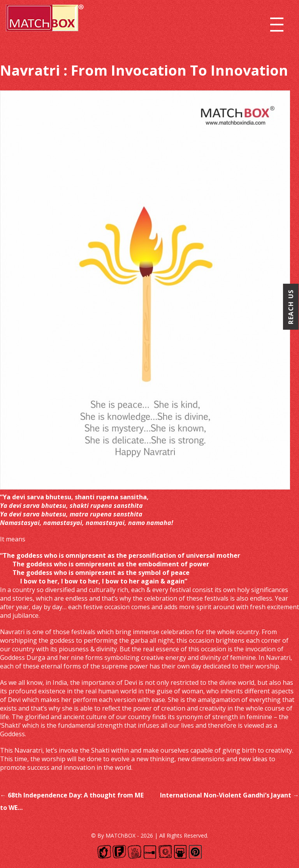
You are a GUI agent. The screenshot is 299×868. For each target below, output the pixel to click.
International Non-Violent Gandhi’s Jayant (230, 795)
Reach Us (291, 307)
